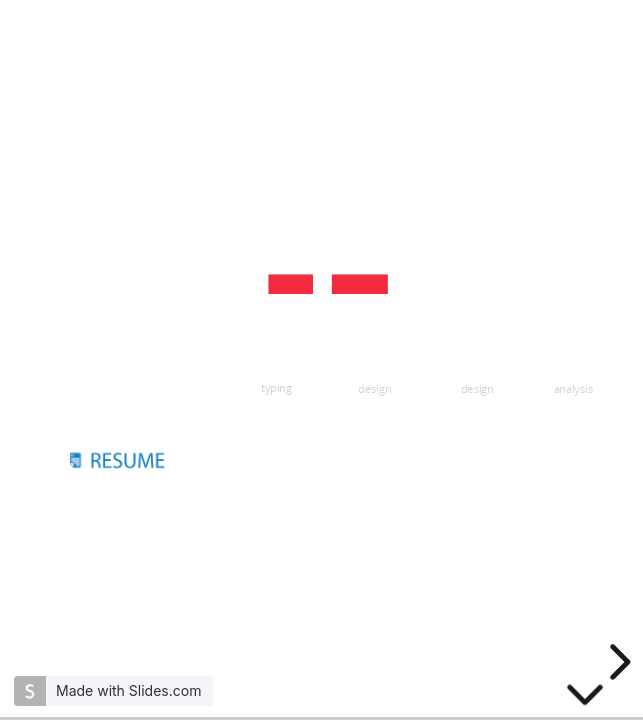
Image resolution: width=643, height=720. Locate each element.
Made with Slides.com (128, 690)
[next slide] (617, 662)
